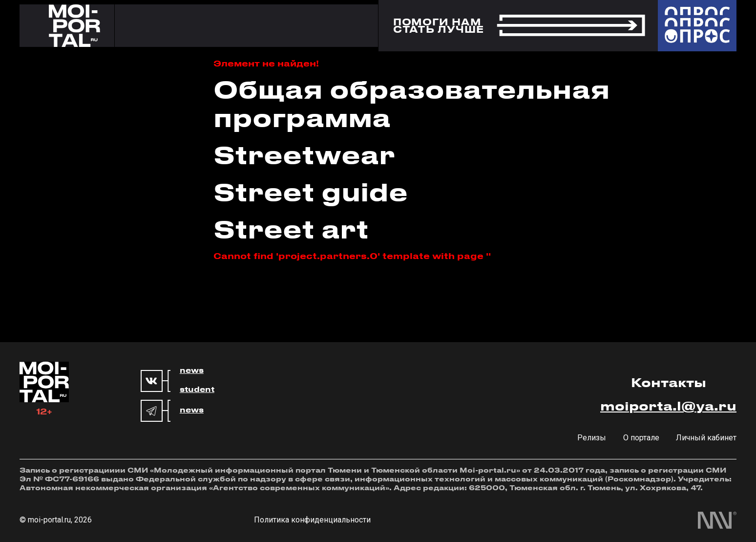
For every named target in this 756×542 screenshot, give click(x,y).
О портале (641, 438)
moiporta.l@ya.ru (668, 406)
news (192, 370)
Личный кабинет (706, 438)
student (197, 390)
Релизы (592, 438)
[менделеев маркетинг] (717, 520)
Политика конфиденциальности (312, 520)
